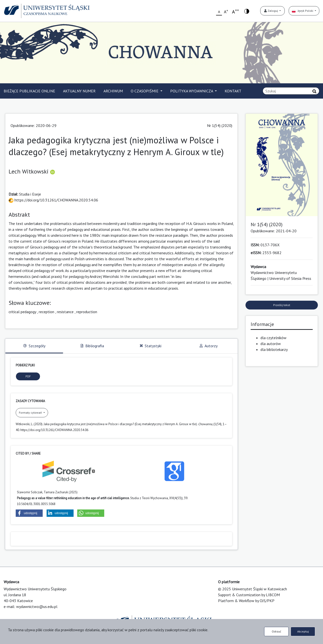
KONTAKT (233, 91)
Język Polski (303, 11)
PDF (28, 376)
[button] (29, 513)
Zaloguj (271, 11)
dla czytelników (273, 338)
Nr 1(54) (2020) (220, 125)
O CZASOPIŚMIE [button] (145, 91)
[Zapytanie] (291, 91)
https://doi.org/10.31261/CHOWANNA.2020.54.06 (53, 200)
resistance (65, 312)
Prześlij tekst (282, 305)
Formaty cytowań (31, 413)
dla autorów (271, 344)
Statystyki (151, 346)
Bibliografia (92, 346)
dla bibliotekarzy (274, 349)
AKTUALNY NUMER (79, 91)
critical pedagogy (22, 312)
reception (46, 312)
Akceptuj (303, 631)
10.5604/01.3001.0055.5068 (36, 504)
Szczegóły (34, 346)
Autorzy (209, 346)
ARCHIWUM (113, 91)
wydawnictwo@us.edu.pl (37, 607)
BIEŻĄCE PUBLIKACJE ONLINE (29, 91)
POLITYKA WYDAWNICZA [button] (192, 91)
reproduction (87, 312)
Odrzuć (276, 631)
